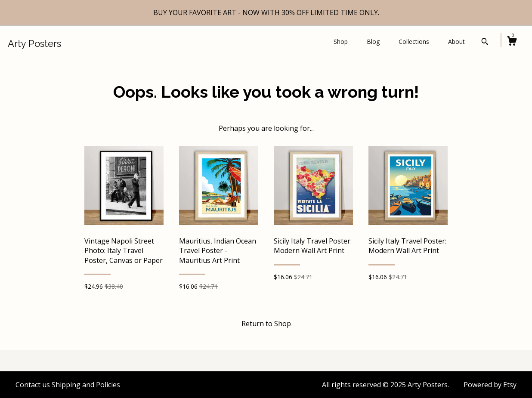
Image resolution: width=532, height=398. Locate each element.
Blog (373, 42)
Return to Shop (266, 324)
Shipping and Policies (86, 385)
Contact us (33, 385)
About (456, 42)
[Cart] (512, 42)
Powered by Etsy (490, 385)
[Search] (485, 43)
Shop (341, 42)
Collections (414, 42)
